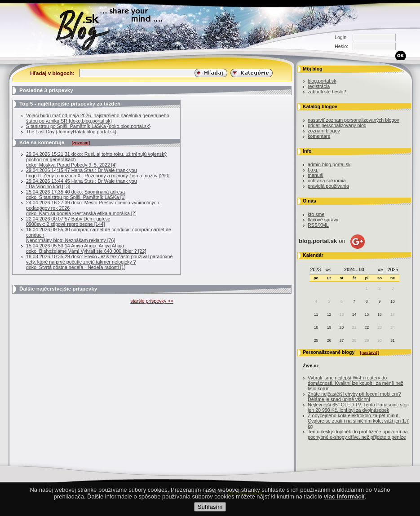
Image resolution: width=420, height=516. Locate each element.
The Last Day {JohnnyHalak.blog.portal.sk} (71, 132)
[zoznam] (81, 143)
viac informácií (344, 504)
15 (367, 314)
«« (328, 269)
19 (329, 327)
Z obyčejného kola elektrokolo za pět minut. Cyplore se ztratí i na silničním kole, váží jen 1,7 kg (358, 421)
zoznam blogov (324, 131)
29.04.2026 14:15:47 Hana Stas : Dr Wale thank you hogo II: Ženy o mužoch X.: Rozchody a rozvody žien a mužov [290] (98, 173)
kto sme (316, 214)
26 (329, 340)
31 (392, 340)
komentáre (319, 136)
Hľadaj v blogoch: (52, 73)
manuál (316, 175)
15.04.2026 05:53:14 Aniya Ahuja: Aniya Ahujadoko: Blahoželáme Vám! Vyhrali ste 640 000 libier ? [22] (86, 248)
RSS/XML (318, 225)
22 (367, 327)
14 (354, 314)
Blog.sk (85, 28)
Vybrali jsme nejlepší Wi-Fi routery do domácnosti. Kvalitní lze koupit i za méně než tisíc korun (356, 383)
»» (380, 269)
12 (329, 314)
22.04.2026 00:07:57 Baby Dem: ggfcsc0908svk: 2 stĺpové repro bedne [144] (68, 221)
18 (316, 327)
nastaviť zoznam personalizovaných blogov (354, 120)
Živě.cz (311, 366)
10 (392, 301)
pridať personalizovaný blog (337, 125)
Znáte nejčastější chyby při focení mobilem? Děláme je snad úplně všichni (354, 397)
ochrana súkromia (327, 181)
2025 (393, 269)
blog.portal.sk (322, 81)
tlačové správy (323, 220)
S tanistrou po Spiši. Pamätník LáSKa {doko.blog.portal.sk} (88, 126)
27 (342, 340)
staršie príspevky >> (152, 301)
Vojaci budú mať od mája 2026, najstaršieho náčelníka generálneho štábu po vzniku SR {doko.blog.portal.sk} (98, 118)
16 (379, 314)
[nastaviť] (369, 353)
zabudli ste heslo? (327, 92)
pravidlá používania (328, 186)
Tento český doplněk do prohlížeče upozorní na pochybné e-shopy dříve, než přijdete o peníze (358, 434)
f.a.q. (313, 170)
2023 (316, 269)
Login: (341, 37)
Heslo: (341, 46)
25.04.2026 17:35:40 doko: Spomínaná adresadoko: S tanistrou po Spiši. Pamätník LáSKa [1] (76, 194)
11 (316, 314)
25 (316, 340)
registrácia (319, 86)
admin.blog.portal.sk (329, 164)
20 (342, 327)
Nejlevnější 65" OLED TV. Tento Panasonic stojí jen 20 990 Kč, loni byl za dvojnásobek (358, 407)
